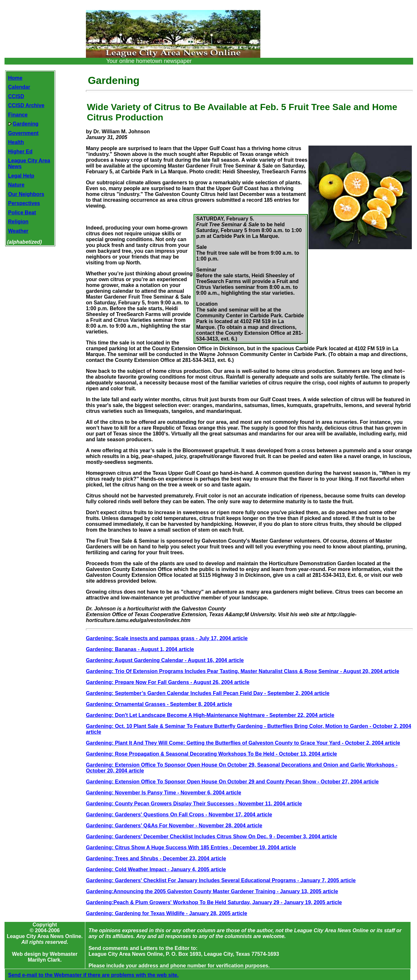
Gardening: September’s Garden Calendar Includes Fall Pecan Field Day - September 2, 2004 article (208, 693)
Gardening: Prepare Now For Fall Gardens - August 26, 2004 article (168, 682)
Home (15, 78)
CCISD (16, 96)
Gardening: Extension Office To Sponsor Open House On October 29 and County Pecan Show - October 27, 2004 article (232, 782)
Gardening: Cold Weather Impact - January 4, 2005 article (156, 869)
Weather (18, 231)
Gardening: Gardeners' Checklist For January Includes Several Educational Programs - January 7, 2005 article (221, 880)
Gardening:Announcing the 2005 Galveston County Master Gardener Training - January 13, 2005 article (212, 891)
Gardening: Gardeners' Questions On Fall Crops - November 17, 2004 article (179, 815)
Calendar (19, 87)
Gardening (23, 124)
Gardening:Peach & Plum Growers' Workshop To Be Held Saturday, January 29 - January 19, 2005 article (214, 902)
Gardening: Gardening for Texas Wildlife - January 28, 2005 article (167, 913)
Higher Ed (20, 152)
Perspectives (24, 203)
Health (16, 142)
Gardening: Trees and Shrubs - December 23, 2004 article (156, 858)
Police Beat (22, 213)
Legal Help (21, 176)
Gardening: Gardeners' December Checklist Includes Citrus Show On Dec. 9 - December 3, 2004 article (211, 837)
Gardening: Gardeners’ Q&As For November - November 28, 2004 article (174, 826)
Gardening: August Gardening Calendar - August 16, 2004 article (165, 660)
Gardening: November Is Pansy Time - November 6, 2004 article (164, 793)
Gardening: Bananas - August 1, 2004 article (140, 649)
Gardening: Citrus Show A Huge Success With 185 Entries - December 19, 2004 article (191, 847)
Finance (18, 115)
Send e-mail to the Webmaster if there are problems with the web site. (93, 969)
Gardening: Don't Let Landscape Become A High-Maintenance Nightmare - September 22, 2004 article (210, 715)
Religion (18, 222)
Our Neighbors (26, 194)
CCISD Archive (26, 105)
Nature (16, 185)
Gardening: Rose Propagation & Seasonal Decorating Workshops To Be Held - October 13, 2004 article (211, 754)
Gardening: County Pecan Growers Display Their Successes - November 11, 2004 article (194, 804)
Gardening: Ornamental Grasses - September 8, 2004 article (159, 704)
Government (23, 133)
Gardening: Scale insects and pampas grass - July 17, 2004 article (167, 638)
